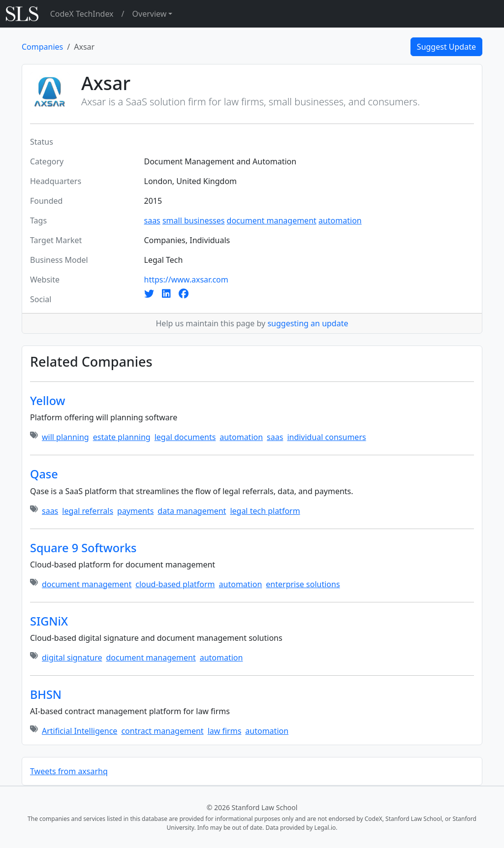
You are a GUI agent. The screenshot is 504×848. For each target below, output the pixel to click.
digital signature (72, 658)
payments (135, 511)
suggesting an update (308, 323)
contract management (162, 731)
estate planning (122, 437)
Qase (44, 474)
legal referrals (88, 511)
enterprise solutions (303, 584)
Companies (42, 47)
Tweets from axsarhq (69, 771)
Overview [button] (150, 14)
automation (340, 220)
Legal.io (325, 828)
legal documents (185, 437)
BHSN (46, 694)
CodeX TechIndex (82, 14)
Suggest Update (446, 47)
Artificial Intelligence (79, 731)
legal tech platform (265, 511)
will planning (65, 437)
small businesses (193, 220)
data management (192, 511)
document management (272, 220)
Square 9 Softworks (83, 548)
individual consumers (326, 437)
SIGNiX (49, 621)
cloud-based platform (175, 584)
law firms (225, 731)
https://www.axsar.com (186, 280)
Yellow (48, 401)
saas (152, 220)
